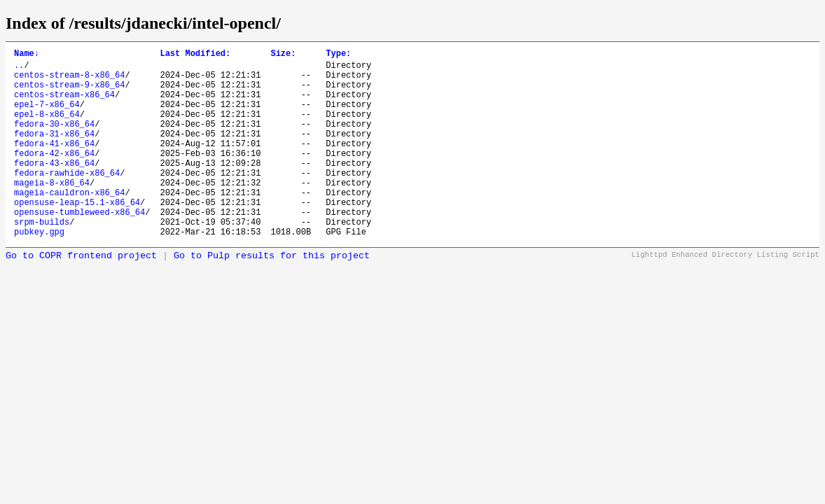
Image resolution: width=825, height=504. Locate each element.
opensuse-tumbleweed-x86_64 (79, 247)
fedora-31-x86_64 (54, 152)
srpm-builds (42, 259)
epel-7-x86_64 (47, 117)
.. (19, 69)
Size (283, 55)
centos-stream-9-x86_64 (69, 93)
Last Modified (195, 55)
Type (338, 55)
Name (27, 55)
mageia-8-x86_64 (52, 212)
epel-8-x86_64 (47, 128)
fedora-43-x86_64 (54, 188)
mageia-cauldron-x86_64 (69, 224)
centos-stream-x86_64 (64, 105)
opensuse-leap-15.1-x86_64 (77, 236)
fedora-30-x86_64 (54, 140)
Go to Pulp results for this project (272, 296)
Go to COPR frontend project (81, 296)
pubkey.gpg (39, 271)
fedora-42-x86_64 (54, 176)
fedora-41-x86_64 (54, 164)
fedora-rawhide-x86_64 (67, 200)
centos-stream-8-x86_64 (69, 81)
